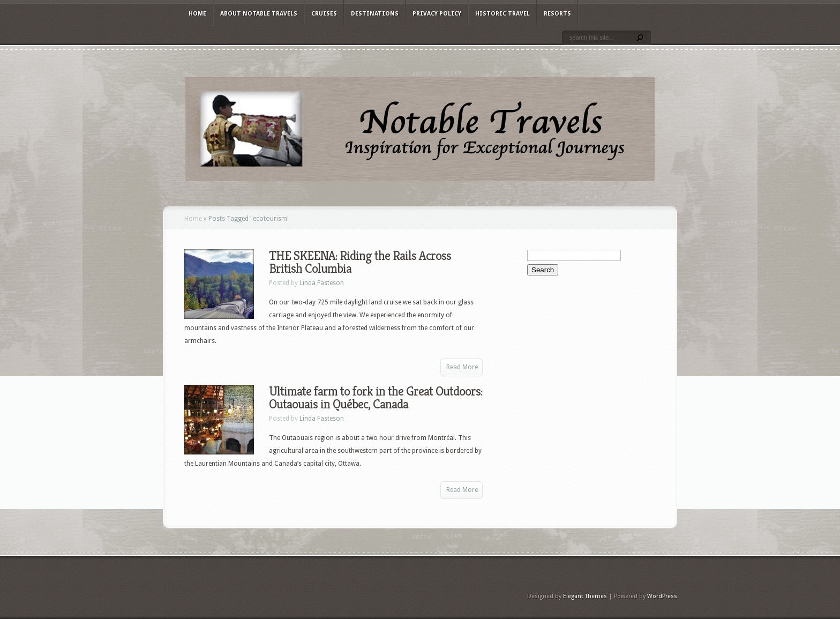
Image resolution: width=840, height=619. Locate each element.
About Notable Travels (259, 14)
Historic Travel (502, 14)
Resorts (557, 14)
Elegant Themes (585, 596)
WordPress (662, 596)
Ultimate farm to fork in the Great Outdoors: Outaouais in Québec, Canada (376, 398)
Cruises (324, 14)
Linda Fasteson (322, 283)
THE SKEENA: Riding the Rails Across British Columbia (360, 262)
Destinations (375, 14)
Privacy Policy (437, 14)
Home (197, 14)
